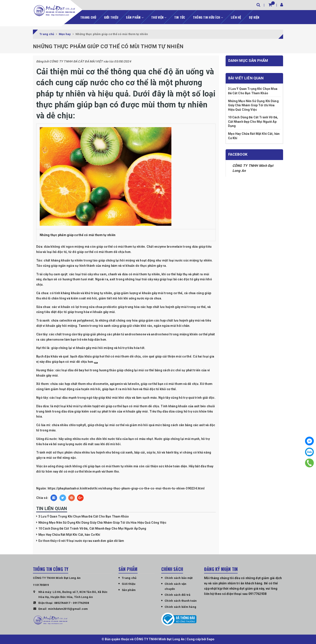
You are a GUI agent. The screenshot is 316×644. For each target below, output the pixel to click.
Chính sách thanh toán (181, 600)
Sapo (211, 639)
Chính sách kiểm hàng (180, 606)
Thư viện (159, 17)
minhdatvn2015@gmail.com (68, 609)
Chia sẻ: (42, 498)
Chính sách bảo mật (179, 578)
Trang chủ (88, 17)
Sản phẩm (135, 17)
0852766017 (62, 602)
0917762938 (81, 602)
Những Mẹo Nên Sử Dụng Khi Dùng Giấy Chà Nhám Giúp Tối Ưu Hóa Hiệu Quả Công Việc (102, 522)
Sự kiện (254, 17)
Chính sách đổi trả (178, 595)
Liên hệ (236, 17)
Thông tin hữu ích (208, 17)
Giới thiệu (111, 17)
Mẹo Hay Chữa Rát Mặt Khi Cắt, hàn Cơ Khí (69, 534)
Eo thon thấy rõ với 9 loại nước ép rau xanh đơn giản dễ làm (81, 540)
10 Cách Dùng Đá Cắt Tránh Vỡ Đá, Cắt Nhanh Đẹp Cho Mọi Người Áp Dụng (92, 528)
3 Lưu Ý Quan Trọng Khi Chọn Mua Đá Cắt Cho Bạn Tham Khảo (84, 516)
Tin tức (180, 17)
